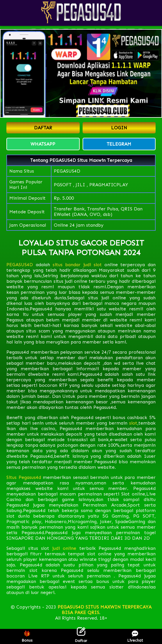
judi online (64, 548)
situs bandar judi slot (77, 265)
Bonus (27, 637)
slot (132, 423)
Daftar (81, 636)
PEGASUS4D (20, 265)
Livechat (135, 637)
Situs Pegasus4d (24, 477)
